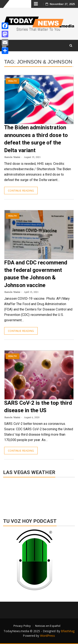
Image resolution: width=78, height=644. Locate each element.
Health (12, 81)
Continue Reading (21, 191)
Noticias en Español (48, 626)
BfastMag (68, 631)
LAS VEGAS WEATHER (39, 496)
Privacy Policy (22, 626)
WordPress (48, 636)
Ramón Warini (12, 157)
